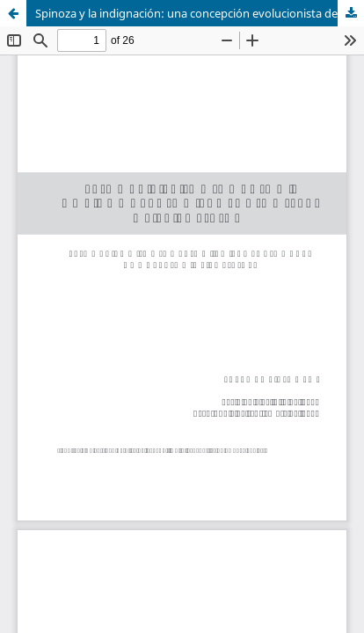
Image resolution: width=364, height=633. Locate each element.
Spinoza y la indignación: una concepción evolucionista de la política (200, 13)
